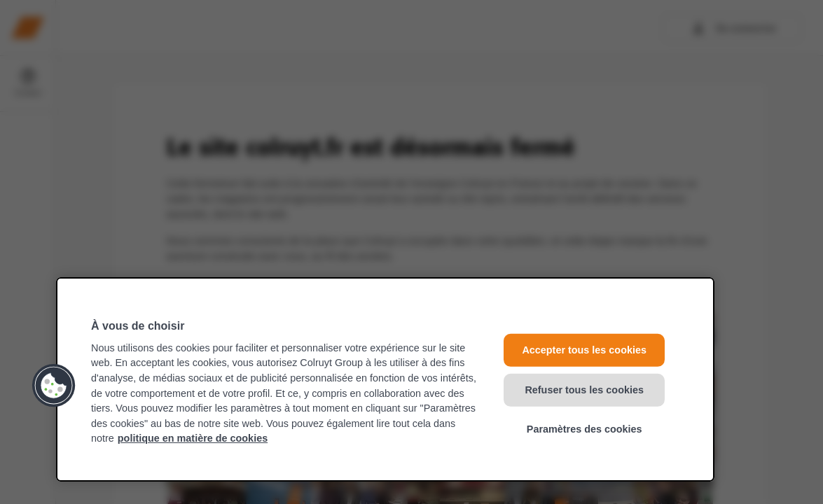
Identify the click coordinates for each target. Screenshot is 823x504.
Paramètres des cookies (585, 429)
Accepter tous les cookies (584, 350)
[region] (385, 379)
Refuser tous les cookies (584, 389)
